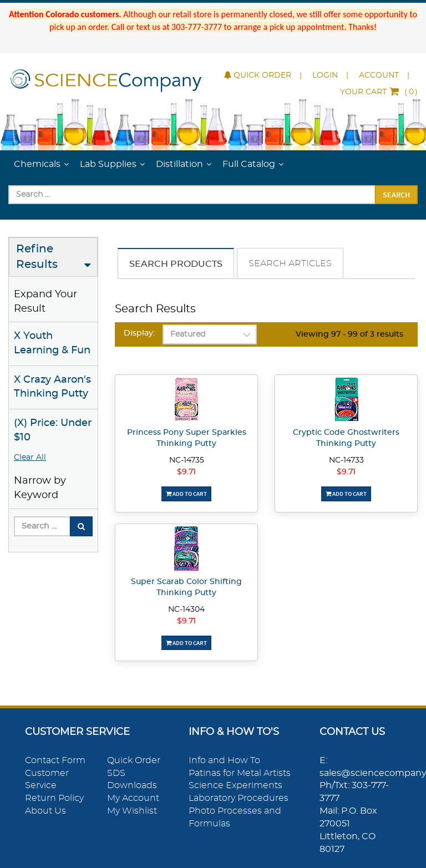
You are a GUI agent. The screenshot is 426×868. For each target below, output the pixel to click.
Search (396, 195)
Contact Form (55, 760)
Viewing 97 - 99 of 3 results (349, 334)
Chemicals (37, 164)
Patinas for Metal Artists (240, 773)
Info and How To (224, 760)
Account (379, 75)
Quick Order (258, 75)
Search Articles (290, 263)
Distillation (179, 164)
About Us (45, 811)
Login (325, 75)
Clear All (30, 458)
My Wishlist (132, 811)
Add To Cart (186, 494)
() (379, 92)
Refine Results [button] (37, 257)
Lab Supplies (108, 164)
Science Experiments (235, 785)
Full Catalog (249, 164)
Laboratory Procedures (239, 798)
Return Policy (54, 798)
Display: (139, 333)
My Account (133, 798)
